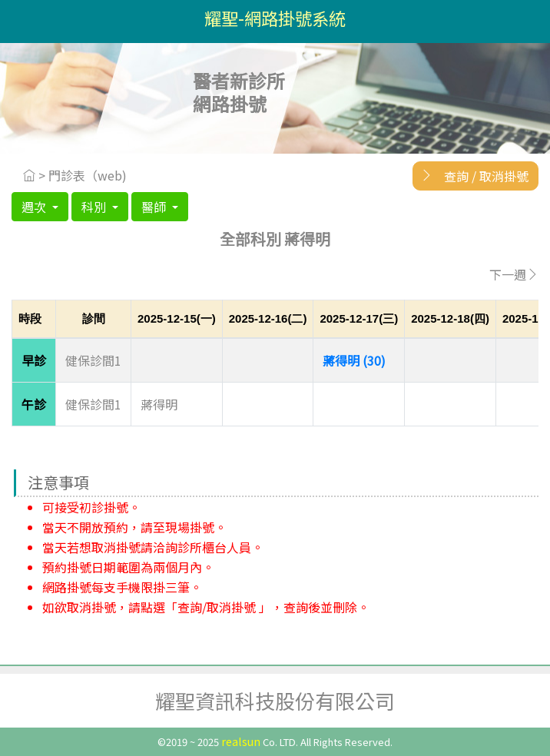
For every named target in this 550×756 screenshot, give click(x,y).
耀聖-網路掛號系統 (275, 18)
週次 (35, 207)
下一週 (514, 274)
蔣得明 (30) (354, 360)
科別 (95, 207)
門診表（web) (88, 175)
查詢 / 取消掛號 (470, 175)
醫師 (155, 207)
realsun (241, 741)
